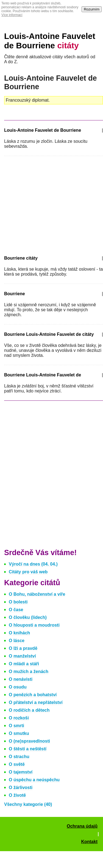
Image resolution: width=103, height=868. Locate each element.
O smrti (16, 726)
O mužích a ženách (29, 672)
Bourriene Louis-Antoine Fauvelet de (43, 375)
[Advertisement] (50, 205)
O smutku (19, 733)
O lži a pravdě (23, 648)
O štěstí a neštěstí (28, 749)
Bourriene (15, 294)
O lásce (17, 641)
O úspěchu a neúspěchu (34, 780)
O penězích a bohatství (33, 695)
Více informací (12, 15)
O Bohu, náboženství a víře (37, 594)
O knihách (19, 633)
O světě (17, 764)
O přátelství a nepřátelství (36, 702)
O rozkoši (19, 718)
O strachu (19, 757)
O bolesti (18, 602)
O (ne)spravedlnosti (29, 741)
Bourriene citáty (21, 258)
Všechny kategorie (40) (28, 804)
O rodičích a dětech (29, 710)
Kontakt (89, 842)
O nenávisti (21, 679)
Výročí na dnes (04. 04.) (33, 564)
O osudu (18, 687)
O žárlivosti (21, 787)
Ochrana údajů (82, 826)
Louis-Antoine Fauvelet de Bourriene (50, 41)
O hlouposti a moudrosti (34, 625)
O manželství (22, 656)
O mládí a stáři (24, 664)
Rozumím (92, 9)
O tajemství (21, 772)
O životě (17, 795)
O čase (16, 610)
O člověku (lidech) (28, 617)
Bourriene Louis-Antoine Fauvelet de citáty (49, 334)
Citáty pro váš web (28, 572)
